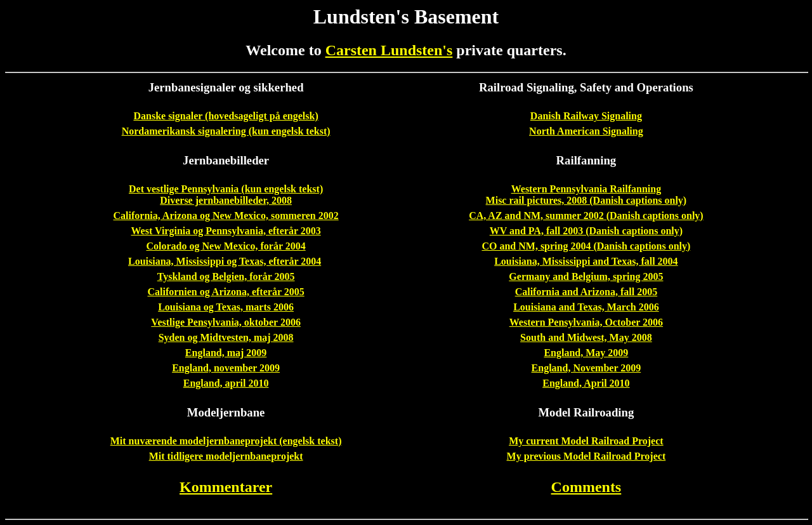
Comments (586, 487)
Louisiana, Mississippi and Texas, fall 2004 (586, 261)
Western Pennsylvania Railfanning (586, 189)
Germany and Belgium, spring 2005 (586, 276)
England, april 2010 (226, 383)
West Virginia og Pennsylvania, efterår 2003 (226, 231)
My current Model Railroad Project (586, 441)
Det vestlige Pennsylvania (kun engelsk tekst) (226, 189)
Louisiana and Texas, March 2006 (586, 307)
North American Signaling (586, 131)
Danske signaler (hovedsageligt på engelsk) (226, 116)
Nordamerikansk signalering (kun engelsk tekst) (226, 131)
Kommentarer (226, 487)
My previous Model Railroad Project (586, 456)
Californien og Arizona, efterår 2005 (226, 292)
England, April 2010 (586, 383)
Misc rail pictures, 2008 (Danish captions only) (586, 200)
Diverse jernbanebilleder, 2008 (226, 200)
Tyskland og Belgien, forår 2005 (226, 276)
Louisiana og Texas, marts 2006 (226, 307)
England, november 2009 (226, 368)
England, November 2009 (586, 368)
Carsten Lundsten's (389, 50)
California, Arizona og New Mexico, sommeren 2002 (226, 216)
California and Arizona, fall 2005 (586, 292)
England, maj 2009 (226, 353)
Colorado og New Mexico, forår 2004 (226, 246)
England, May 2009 (586, 353)
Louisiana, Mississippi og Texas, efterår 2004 (225, 261)
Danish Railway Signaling (586, 116)
